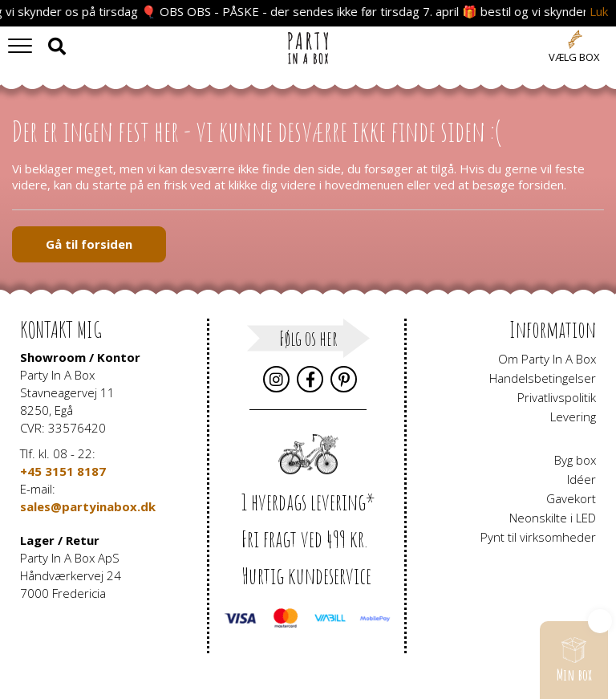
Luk (599, 12)
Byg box (575, 460)
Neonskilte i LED (553, 518)
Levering (573, 417)
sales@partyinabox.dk (88, 506)
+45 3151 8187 (63, 471)
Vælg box (574, 57)
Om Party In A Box (547, 359)
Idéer (582, 479)
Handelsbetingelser (543, 378)
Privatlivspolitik (557, 397)
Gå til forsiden (89, 244)
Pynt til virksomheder (538, 537)
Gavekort (571, 498)
